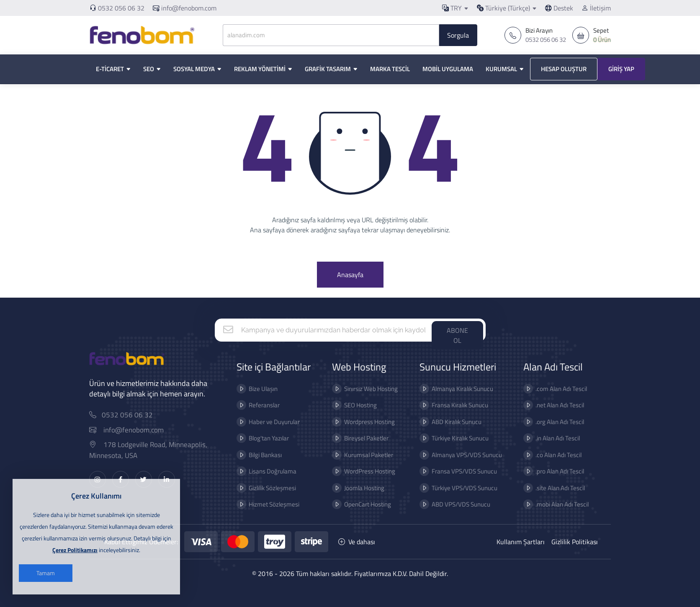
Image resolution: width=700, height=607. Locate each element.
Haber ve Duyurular (265, 422)
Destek (559, 8)
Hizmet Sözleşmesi (264, 504)
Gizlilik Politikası (575, 542)
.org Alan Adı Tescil (550, 422)
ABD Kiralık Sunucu (447, 422)
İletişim (596, 8)
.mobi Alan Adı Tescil (552, 504)
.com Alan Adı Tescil (552, 389)
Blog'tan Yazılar (259, 438)
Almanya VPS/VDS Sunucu (457, 455)
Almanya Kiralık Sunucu (453, 389)
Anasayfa (350, 275)
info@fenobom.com (185, 8)
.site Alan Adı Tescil (551, 488)
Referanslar (255, 405)
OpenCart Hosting (358, 504)
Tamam (46, 573)
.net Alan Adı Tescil (550, 405)
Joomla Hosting (355, 488)
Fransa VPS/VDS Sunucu (455, 471)
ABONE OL (457, 335)
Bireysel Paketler (357, 438)
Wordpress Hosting (360, 422)
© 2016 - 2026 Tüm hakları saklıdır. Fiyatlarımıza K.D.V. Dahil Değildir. (350, 574)
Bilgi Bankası (256, 455)
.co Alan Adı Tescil (549, 455)
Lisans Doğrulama (263, 471)
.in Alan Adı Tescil (548, 438)
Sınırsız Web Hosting (362, 389)
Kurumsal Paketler (359, 455)
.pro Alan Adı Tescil (550, 471)
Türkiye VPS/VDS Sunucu (455, 488)
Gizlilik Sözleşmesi (263, 488)
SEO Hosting (351, 405)
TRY (452, 8)
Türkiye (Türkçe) (503, 8)
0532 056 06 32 (121, 8)
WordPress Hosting (360, 471)
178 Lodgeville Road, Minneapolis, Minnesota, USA (157, 450)
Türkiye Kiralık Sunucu (450, 438)
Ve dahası (357, 542)
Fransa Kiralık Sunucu (450, 405)
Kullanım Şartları (521, 542)
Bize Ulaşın (253, 389)
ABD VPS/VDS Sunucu (451, 504)
